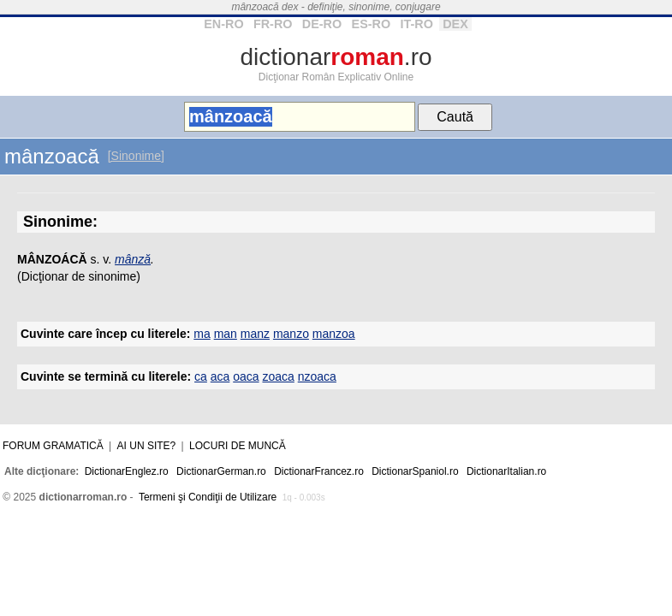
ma (202, 334)
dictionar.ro (336, 57)
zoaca (278, 376)
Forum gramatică (53, 446)
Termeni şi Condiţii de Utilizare (208, 497)
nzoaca (317, 376)
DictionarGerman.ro (221, 471)
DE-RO (322, 24)
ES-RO (372, 24)
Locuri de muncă (238, 446)
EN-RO (223, 24)
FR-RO (273, 24)
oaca (246, 376)
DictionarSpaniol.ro (415, 471)
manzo (291, 334)
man (226, 334)
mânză (133, 259)
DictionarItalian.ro (506, 471)
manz (255, 334)
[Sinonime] (136, 156)
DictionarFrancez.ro (319, 471)
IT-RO (416, 24)
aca (220, 376)
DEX (455, 24)
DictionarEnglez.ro (127, 471)
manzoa (334, 334)
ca (201, 376)
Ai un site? (147, 446)
